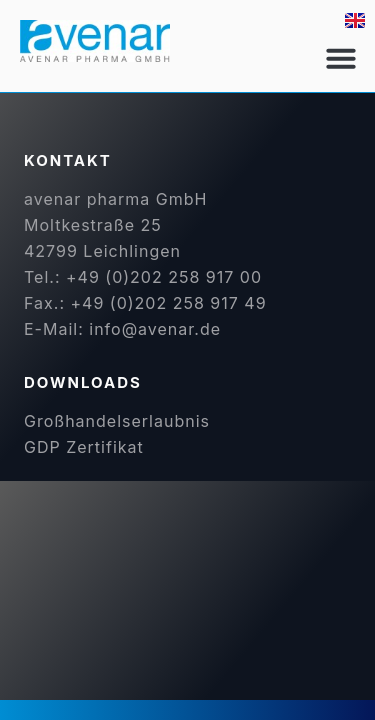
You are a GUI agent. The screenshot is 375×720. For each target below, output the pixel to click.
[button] (341, 58)
